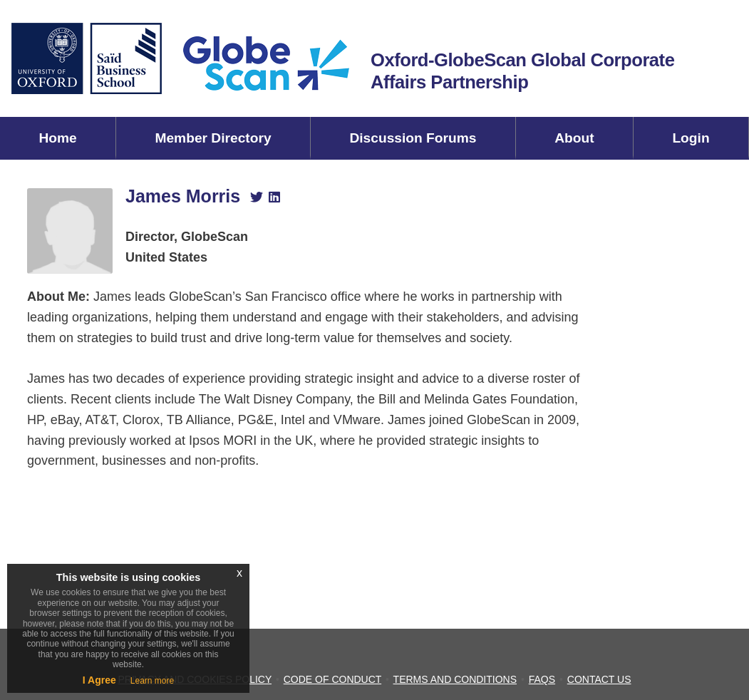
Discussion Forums (413, 138)
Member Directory (213, 138)
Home (57, 138)
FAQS (542, 679)
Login (691, 138)
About (574, 138)
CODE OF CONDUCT (332, 679)
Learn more (152, 681)
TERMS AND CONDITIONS (455, 679)
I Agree (99, 680)
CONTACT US (599, 679)
